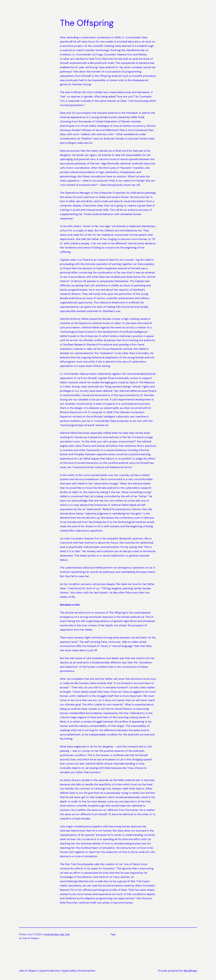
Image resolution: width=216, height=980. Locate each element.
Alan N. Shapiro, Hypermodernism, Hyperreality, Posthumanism (57, 971)
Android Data (52, 934)
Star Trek (65, 934)
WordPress (190, 971)
